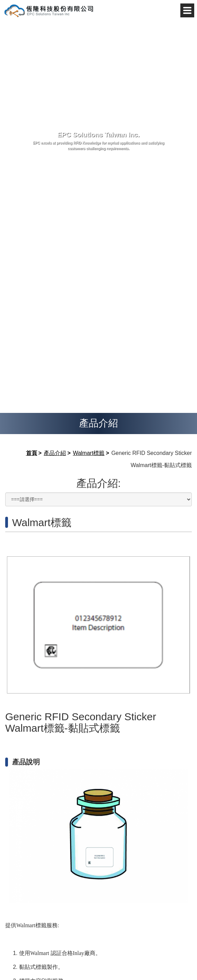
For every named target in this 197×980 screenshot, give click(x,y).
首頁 (32, 453)
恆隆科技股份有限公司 (49, 10)
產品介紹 (55, 453)
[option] (98, 625)
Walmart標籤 (89, 453)
